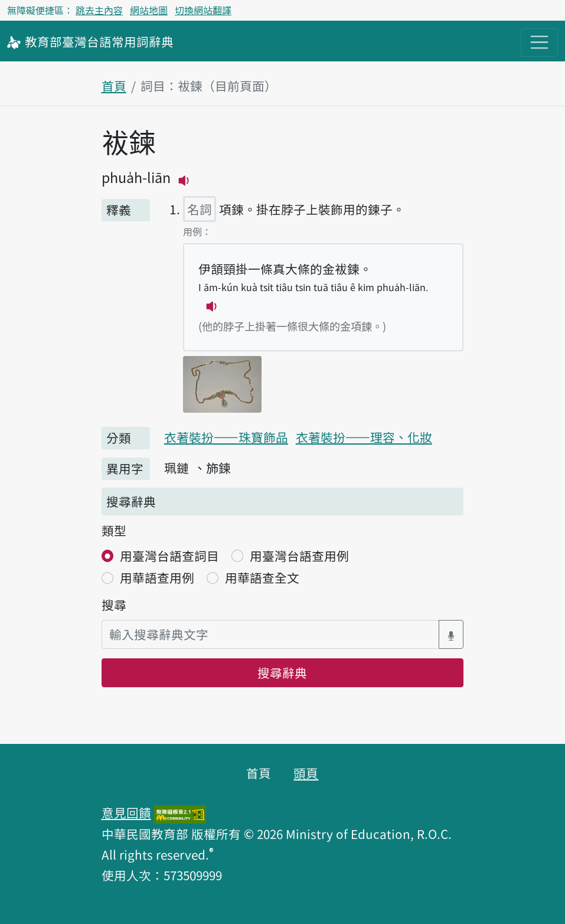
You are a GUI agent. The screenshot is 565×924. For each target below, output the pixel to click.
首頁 (114, 86)
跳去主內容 (99, 10)
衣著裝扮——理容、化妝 (364, 437)
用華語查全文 (262, 577)
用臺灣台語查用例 (299, 556)
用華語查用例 (157, 577)
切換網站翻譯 (203, 10)
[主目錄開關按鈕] (539, 42)
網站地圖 (149, 10)
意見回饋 (126, 812)
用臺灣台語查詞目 (169, 556)
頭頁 (306, 773)
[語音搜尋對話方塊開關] (451, 634)
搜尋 (114, 605)
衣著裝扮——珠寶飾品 (226, 437)
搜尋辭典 (282, 672)
